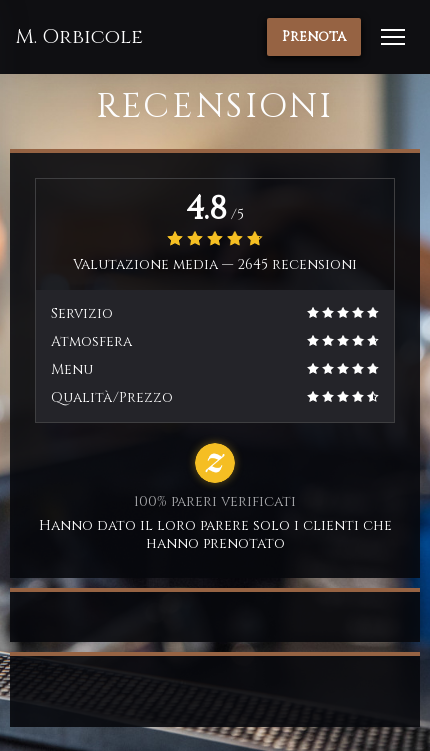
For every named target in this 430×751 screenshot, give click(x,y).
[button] (393, 37)
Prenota (314, 36)
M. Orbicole (79, 37)
